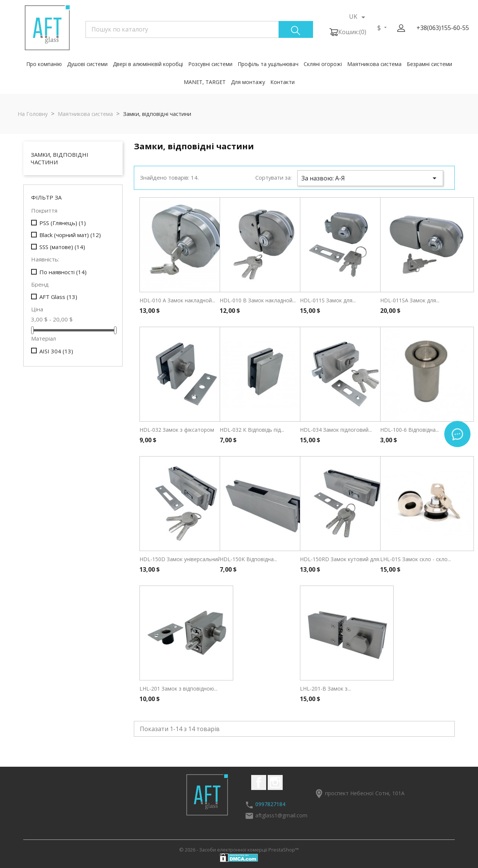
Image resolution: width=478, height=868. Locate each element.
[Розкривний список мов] (358, 17)
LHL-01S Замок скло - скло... (416, 559)
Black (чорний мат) (70, 235)
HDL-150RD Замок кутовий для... (341, 559)
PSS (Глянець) (63, 223)
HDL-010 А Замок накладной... (177, 300)
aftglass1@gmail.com (281, 815)
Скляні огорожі (323, 64)
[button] (401, 28)
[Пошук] (199, 29)
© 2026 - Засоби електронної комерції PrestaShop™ (239, 850)
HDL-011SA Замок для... (410, 300)
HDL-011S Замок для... (328, 300)
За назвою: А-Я (370, 178)
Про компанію (44, 64)
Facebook (259, 782)
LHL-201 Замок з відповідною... (178, 689)
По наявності (63, 272)
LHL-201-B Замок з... (325, 689)
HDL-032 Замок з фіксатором (177, 430)
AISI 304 (56, 351)
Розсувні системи (210, 64)
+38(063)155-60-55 (443, 28)
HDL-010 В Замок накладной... (258, 300)
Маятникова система (374, 64)
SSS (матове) (62, 247)
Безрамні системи (429, 64)
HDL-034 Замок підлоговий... (336, 430)
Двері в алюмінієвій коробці (148, 64)
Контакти (282, 82)
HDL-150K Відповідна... (248, 559)
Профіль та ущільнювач (268, 64)
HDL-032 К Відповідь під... (252, 430)
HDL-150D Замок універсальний (180, 559)
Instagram (275, 782)
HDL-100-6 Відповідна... (410, 430)
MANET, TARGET (205, 82)
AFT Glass (58, 297)
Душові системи (87, 64)
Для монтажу (248, 82)
